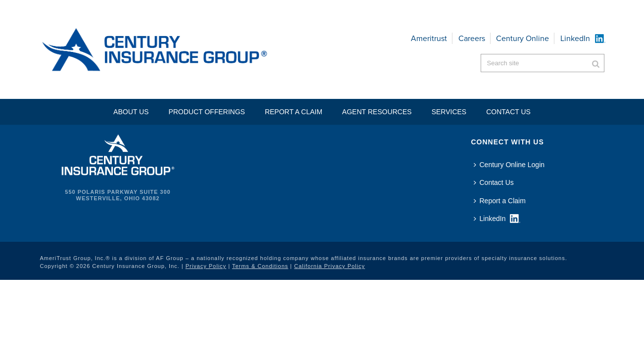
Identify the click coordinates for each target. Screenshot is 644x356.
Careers (472, 38)
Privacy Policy (206, 266)
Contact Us (494, 182)
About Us (131, 112)
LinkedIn (575, 38)
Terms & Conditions (260, 266)
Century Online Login (509, 165)
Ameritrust (429, 38)
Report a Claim (294, 112)
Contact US (508, 112)
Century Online (522, 38)
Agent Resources (377, 112)
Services (449, 112)
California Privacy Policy (329, 266)
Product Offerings (207, 112)
